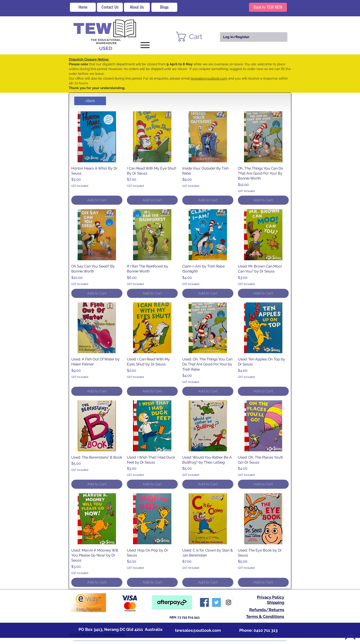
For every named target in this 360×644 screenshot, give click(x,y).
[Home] (83, 7)
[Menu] (145, 45)
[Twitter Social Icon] (216, 602)
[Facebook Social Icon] (204, 602)
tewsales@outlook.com (209, 78)
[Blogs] (164, 7)
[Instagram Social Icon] (228, 602)
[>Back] (90, 101)
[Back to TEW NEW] (268, 7)
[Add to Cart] (97, 200)
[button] (195, 37)
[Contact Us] (110, 7)
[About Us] (137, 7)
